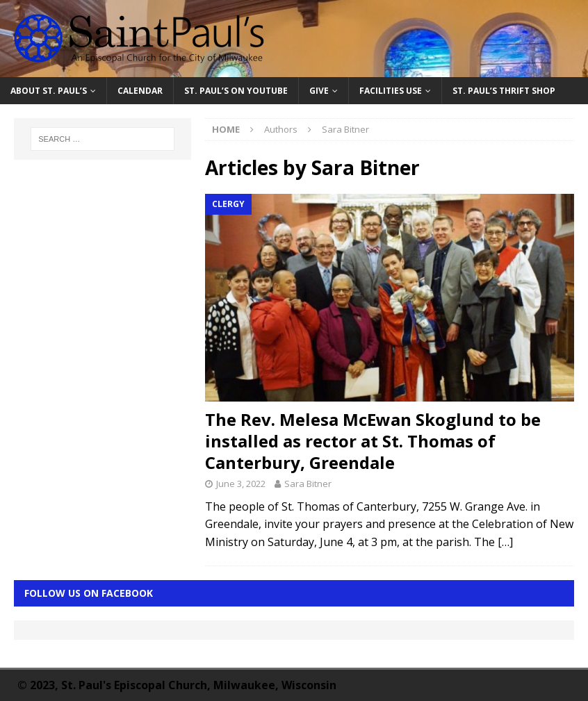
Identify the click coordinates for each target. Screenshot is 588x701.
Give (319, 91)
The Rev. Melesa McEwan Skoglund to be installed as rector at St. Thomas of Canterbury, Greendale (373, 441)
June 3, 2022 (241, 484)
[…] (505, 542)
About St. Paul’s (49, 91)
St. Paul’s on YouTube (236, 91)
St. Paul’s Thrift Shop (504, 91)
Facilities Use (391, 91)
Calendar (140, 91)
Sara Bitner (308, 484)
